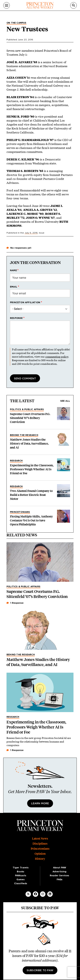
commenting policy (57, 357)
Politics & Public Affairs (27, 409)
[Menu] (7, 5)
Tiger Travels (21, 868)
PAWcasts (21, 876)
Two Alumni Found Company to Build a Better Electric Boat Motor (31, 495)
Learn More (40, 804)
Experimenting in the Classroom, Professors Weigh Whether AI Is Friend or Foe (32, 469)
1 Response (15, 603)
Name (13, 270)
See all (65, 401)
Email (14, 287)
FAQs (60, 880)
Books (21, 872)
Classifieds (21, 883)
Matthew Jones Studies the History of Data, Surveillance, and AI (29, 444)
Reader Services (59, 876)
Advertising (59, 872)
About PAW (60, 868)
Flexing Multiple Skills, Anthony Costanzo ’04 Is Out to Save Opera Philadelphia (31, 520)
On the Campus (16, 23)
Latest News (40, 839)
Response (16, 318)
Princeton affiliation (25, 302)
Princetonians (20, 512)
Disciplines (40, 844)
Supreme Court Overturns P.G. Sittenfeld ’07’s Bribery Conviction (30, 418)
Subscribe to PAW (40, 970)
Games (21, 880)
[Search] (73, 5)
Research (16, 461)
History (40, 859)
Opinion (40, 854)
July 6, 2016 (31, 233)
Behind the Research (24, 435)
